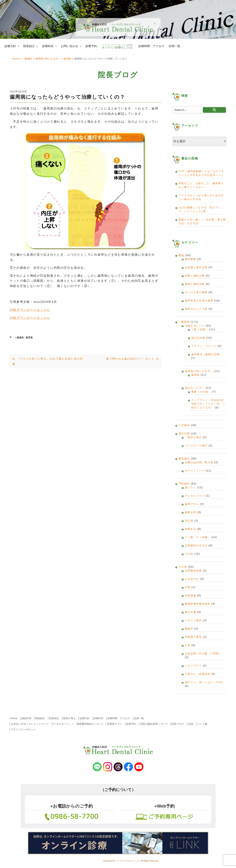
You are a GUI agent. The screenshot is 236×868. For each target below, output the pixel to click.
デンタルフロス (195, 496)
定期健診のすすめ (196, 545)
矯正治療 (184, 433)
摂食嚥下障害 (193, 637)
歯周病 (29, 337)
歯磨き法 (191, 529)
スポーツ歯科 (193, 620)
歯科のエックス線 (196, 309)
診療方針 (12, 46)
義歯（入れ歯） (201, 392)
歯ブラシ (191, 487)
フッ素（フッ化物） (198, 537)
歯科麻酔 (191, 259)
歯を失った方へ (195, 388)
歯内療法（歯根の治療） (207, 354)
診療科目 (50, 46)
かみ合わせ (192, 579)
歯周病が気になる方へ (199, 371)
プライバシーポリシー (23, 729)
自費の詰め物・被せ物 (199, 462)
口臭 (188, 645)
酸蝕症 (189, 629)
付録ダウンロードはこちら (30, 310)
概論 (181, 255)
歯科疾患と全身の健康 (199, 301)
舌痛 (188, 587)
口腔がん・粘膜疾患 (198, 674)
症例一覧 (174, 46)
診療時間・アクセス (151, 46)
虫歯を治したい (195, 326)
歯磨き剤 (191, 512)
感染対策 (26, 718)
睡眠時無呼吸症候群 (198, 604)
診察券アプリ (115, 724)
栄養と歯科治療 (195, 276)
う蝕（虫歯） (200, 329)
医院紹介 (40, 718)
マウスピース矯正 (196, 446)
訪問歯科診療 (193, 571)
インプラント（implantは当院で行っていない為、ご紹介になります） (208, 404)
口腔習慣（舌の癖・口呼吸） (203, 654)
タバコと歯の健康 (196, 292)
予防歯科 (184, 484)
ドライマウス (193, 666)
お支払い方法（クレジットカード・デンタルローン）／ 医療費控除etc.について (57, 724)
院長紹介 (31, 46)
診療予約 (91, 46)
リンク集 (202, 724)
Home (14, 718)
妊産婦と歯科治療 (196, 267)
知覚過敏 (191, 595)
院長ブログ (178, 724)
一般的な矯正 (193, 437)
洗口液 (189, 521)
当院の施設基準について (154, 724)
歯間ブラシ (192, 504)
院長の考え (69, 718)
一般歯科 (19, 337)
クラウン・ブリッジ (204, 346)
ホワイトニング (195, 471)
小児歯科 (184, 425)
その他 (189, 554)
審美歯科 (184, 459)
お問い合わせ (71, 46)
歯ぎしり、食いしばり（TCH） (205, 682)
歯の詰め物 (198, 338)
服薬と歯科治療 (195, 284)
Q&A (191, 724)
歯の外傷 (191, 612)
